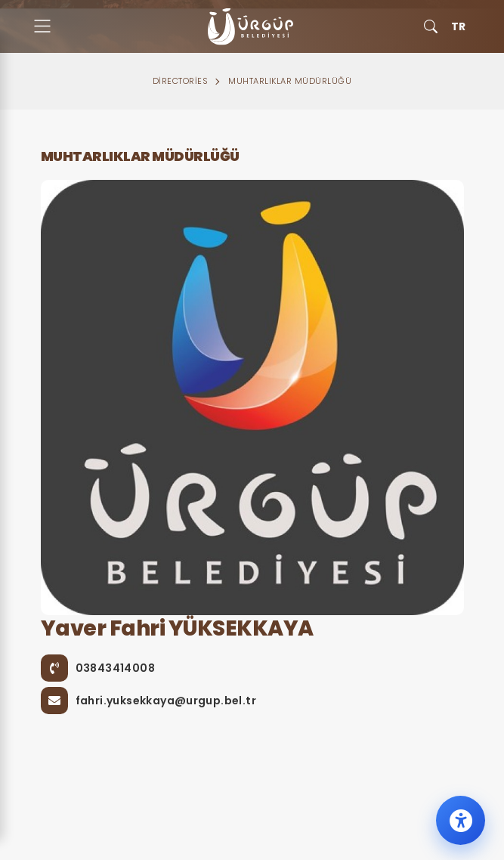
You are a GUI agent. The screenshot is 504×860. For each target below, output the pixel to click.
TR (458, 26)
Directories (181, 81)
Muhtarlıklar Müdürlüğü (290, 81)
